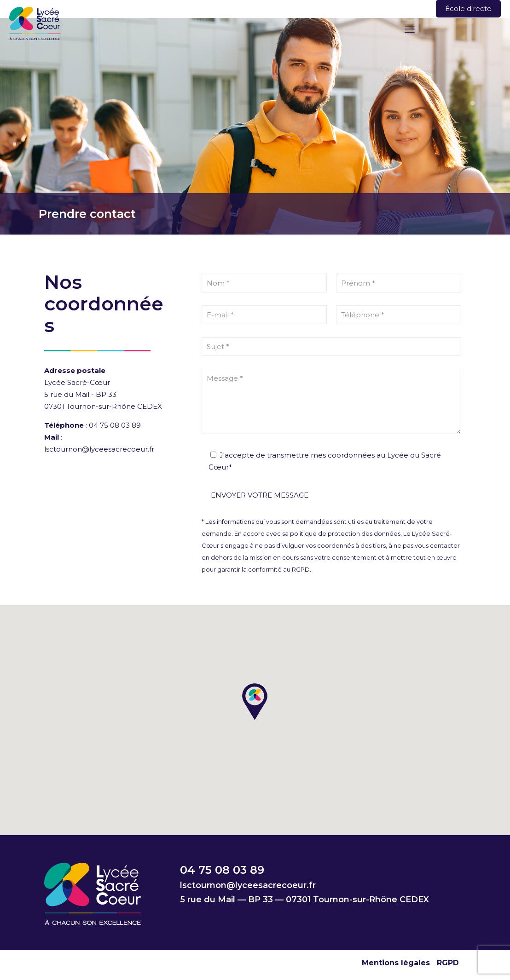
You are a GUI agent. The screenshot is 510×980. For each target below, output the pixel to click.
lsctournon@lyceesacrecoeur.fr (99, 449)
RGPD (448, 963)
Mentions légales (396, 963)
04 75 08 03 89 (115, 425)
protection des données (364, 533)
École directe (468, 9)
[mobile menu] (410, 29)
